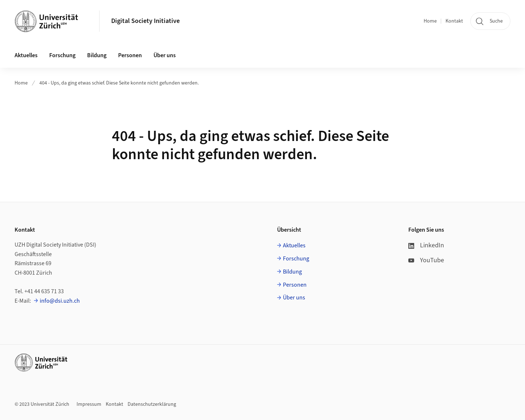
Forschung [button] (62, 55)
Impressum (89, 404)
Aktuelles (294, 246)
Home (430, 21)
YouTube (426, 260)
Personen (295, 285)
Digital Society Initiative (145, 21)
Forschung (296, 259)
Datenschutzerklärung (152, 404)
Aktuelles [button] (26, 55)
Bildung (292, 272)
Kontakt (454, 21)
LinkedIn (426, 245)
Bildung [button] (97, 55)
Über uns (294, 298)
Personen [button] (130, 55)
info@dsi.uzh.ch (60, 301)
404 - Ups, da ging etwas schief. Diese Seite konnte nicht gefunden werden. (119, 83)
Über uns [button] (165, 55)
